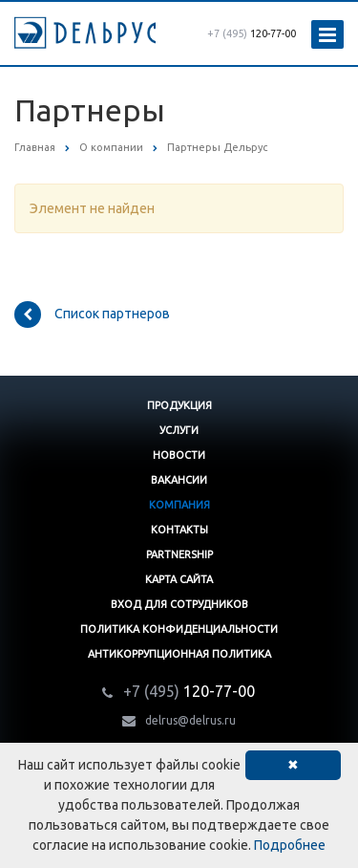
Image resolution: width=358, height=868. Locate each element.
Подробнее (290, 845)
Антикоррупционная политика (179, 654)
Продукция (179, 405)
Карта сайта (179, 579)
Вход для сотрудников (179, 604)
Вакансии (179, 480)
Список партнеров (92, 315)
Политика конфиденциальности (179, 629)
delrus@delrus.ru (190, 720)
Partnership (179, 554)
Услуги (179, 430)
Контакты (179, 530)
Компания (179, 505)
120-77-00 (252, 33)
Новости (179, 455)
